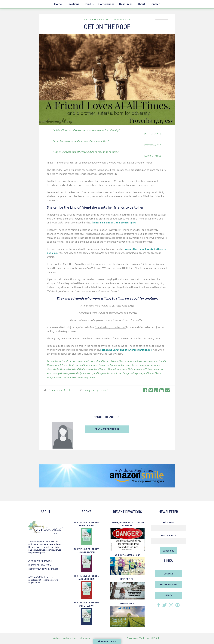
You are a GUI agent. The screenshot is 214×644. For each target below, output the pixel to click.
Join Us (89, 4)
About (141, 4)
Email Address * (168, 535)
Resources (126, 4)
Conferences (106, 4)
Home (58, 4)
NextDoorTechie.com (78, 638)
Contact (155, 4)
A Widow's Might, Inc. (138, 638)
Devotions (73, 4)
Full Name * (168, 522)
